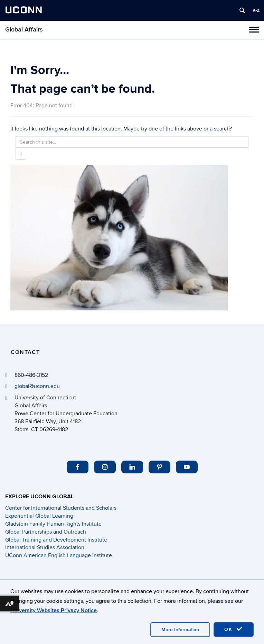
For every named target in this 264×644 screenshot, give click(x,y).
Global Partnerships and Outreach (46, 532)
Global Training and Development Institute (56, 540)
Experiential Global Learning (39, 516)
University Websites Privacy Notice (54, 610)
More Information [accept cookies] (180, 630)
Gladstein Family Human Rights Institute (53, 524)
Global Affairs (24, 30)
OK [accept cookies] (234, 629)
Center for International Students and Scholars (61, 508)
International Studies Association (45, 547)
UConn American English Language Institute (59, 555)
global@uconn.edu (37, 386)
